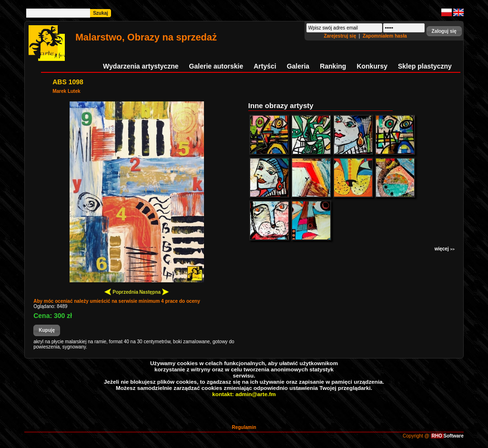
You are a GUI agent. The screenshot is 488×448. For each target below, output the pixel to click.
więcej (445, 249)
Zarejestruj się (341, 36)
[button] (444, 31)
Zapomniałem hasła (385, 36)
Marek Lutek (66, 91)
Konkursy (372, 66)
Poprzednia (121, 292)
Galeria (298, 66)
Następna (154, 292)
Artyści (265, 66)
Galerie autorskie (216, 66)
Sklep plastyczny (425, 66)
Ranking (333, 66)
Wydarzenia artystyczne (141, 66)
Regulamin (244, 427)
